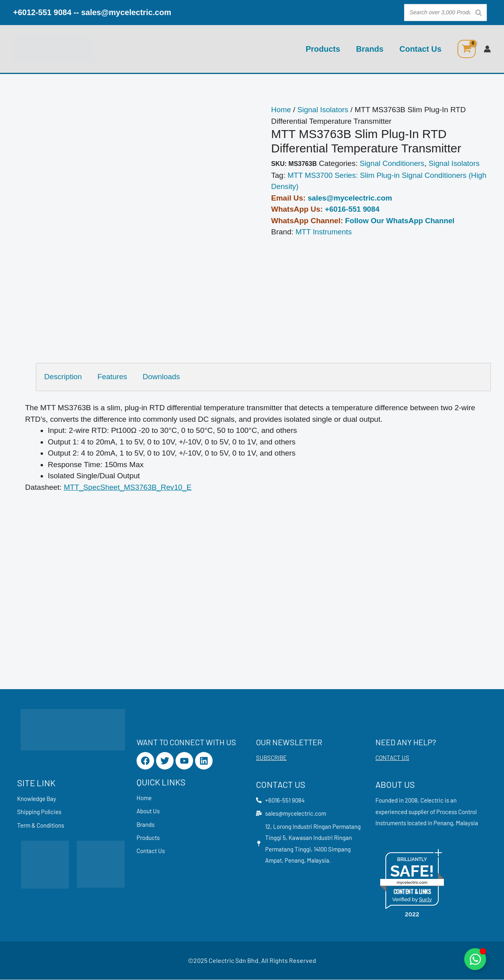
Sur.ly (425, 900)
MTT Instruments (324, 232)
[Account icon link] (487, 49)
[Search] (479, 13)
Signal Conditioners (392, 163)
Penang (443, 823)
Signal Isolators (324, 110)
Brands (370, 49)
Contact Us (420, 49)
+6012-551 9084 (42, 12)
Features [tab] (112, 377)
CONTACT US (392, 758)
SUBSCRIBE (271, 758)
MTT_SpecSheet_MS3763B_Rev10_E (128, 487)
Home (281, 110)
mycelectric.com (412, 883)
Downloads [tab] (162, 377)
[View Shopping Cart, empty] (467, 49)
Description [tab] (63, 377)
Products (323, 49)
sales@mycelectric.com (126, 12)
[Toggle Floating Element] (475, 959)
